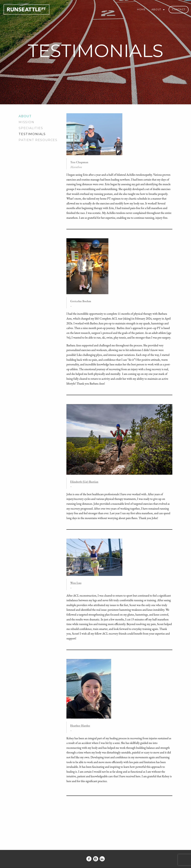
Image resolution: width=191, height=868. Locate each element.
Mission (26, 122)
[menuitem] (141, 10)
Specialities (31, 128)
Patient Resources (38, 140)
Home (141, 9)
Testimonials (32, 134)
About (156, 9)
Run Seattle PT (26, 8)
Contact (179, 9)
